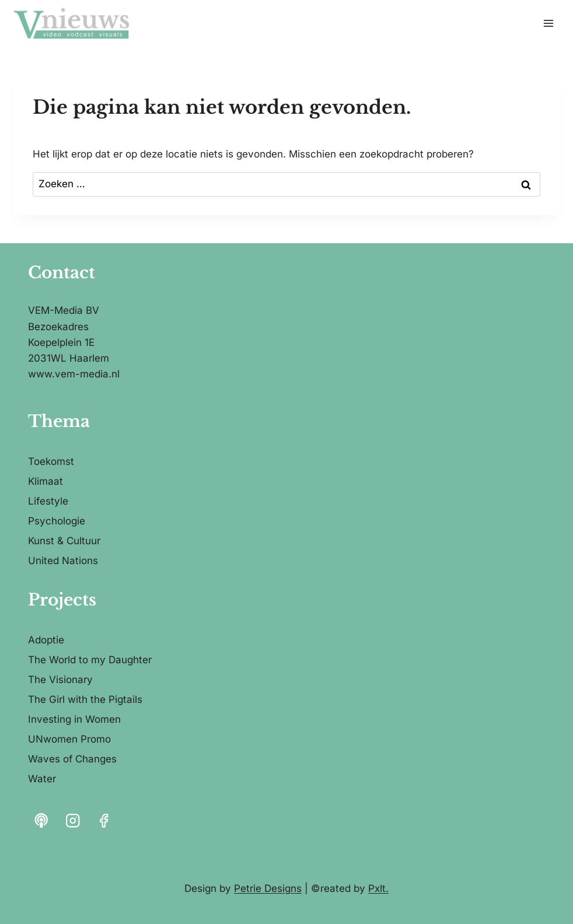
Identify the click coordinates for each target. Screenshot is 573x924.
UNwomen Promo (69, 739)
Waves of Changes (72, 759)
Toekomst (51, 461)
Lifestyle (48, 501)
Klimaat (46, 481)
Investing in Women (74, 719)
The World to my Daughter (90, 660)
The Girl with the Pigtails (85, 699)
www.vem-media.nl (74, 374)
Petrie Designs (268, 888)
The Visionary (60, 680)
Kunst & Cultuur (64, 541)
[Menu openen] (548, 23)
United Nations (63, 561)
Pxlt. (378, 888)
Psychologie (57, 521)
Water (42, 779)
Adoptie (46, 640)
